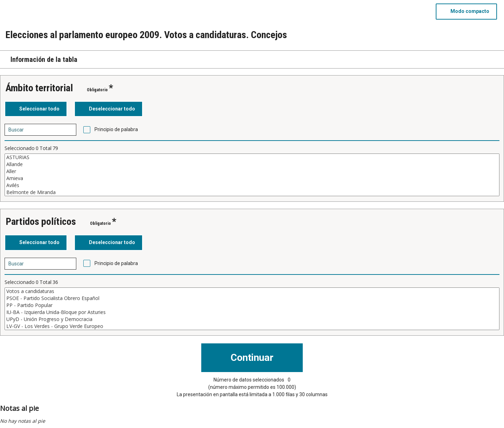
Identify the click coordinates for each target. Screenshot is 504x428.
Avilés (252, 185)
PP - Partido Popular (252, 305)
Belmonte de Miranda (252, 192)
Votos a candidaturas (252, 291)
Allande (252, 164)
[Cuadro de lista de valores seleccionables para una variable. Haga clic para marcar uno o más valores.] (252, 175)
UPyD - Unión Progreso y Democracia (252, 319)
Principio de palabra (116, 129)
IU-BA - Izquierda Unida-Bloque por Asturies (252, 312)
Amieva (252, 178)
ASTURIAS (252, 157)
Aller (252, 171)
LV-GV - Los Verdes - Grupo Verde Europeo (252, 326)
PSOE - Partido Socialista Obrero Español (252, 298)
